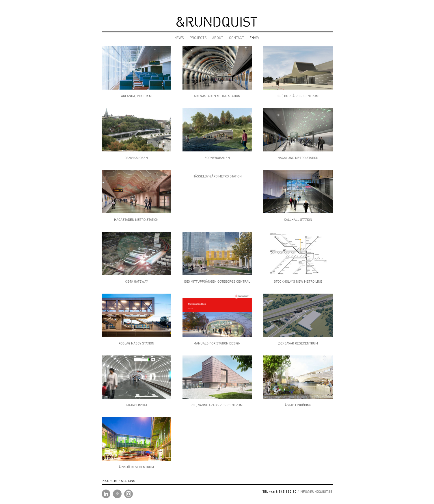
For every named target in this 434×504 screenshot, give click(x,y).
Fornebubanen (217, 158)
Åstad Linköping (298, 405)
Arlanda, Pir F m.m (136, 96)
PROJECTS (198, 38)
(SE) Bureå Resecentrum (298, 96)
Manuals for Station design (217, 343)
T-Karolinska (136, 405)
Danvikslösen (136, 158)
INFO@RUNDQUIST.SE (316, 491)
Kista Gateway (136, 281)
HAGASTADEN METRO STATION (136, 219)
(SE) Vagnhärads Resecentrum (217, 405)
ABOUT (218, 38)
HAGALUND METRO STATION (298, 158)
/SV (254, 38)
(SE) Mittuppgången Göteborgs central (217, 281)
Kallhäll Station (298, 219)
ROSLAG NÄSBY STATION (136, 343)
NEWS (179, 38)
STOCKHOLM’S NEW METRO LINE (298, 281)
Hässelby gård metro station (217, 176)
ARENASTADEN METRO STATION (217, 96)
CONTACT (236, 38)
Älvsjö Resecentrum (136, 467)
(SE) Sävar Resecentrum (298, 343)
